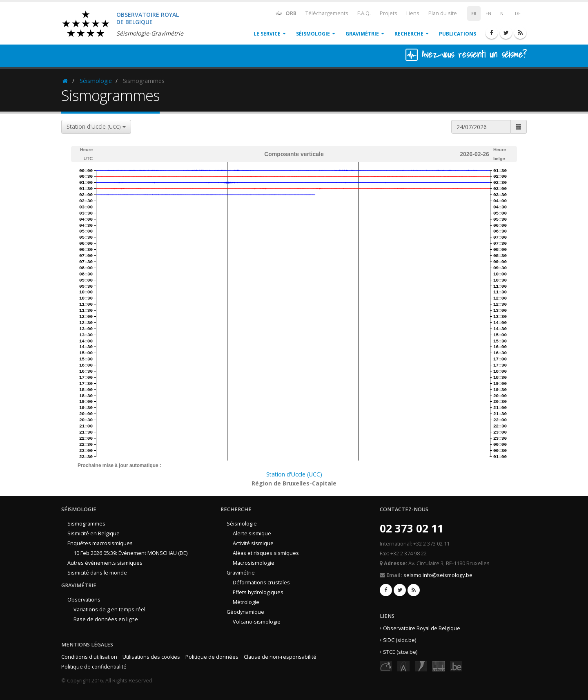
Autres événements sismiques (105, 563)
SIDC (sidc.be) (400, 640)
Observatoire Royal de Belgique (422, 628)
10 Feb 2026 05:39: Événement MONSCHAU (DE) (130, 553)
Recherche (409, 34)
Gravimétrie (362, 34)
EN (488, 13)
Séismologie (313, 34)
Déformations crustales (261, 583)
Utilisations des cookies (151, 657)
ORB (286, 13)
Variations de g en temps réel (109, 609)
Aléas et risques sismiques (266, 553)
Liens (413, 13)
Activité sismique (253, 543)
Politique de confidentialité (94, 667)
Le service (267, 34)
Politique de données (212, 657)
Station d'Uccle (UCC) (294, 474)
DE (518, 13)
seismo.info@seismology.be (438, 575)
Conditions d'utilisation (89, 657)
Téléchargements (327, 13)
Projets (389, 13)
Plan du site (443, 13)
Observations (84, 600)
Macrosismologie (254, 563)
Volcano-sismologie (257, 622)
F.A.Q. (364, 13)
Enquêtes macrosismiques (100, 543)
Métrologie (246, 602)
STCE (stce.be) (400, 652)
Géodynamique (245, 612)
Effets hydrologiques (258, 592)
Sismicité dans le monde (97, 573)
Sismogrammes (86, 524)
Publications (458, 34)
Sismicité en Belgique (94, 533)
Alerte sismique (252, 533)
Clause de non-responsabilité (280, 657)
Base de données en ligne (106, 619)
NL (503, 13)
